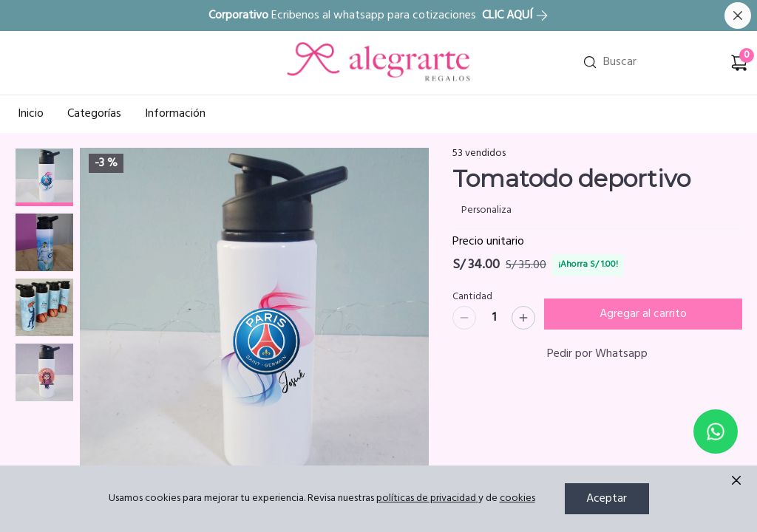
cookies (517, 498)
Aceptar (607, 499)
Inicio (31, 114)
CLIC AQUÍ (515, 16)
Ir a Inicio (310, 44)
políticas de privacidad (427, 498)
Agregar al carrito (643, 314)
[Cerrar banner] (738, 16)
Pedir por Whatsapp (597, 354)
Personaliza (486, 210)
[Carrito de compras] (739, 63)
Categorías (94, 114)
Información (175, 114)
